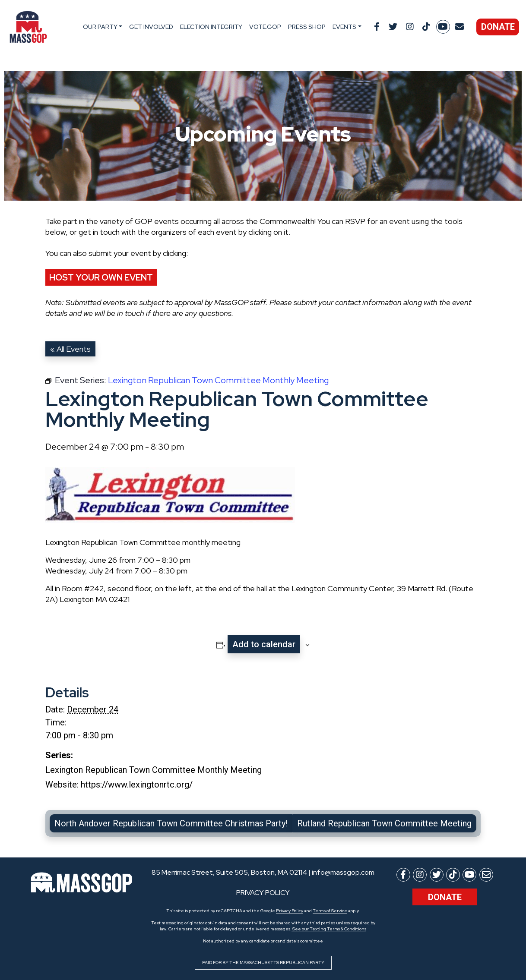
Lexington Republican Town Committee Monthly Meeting (154, 770)
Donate (498, 27)
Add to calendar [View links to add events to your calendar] (264, 644)
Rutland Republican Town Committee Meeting (384, 823)
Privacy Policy (290, 911)
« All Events (70, 349)
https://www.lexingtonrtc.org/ (137, 785)
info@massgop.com (343, 872)
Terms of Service (330, 911)
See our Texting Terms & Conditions (329, 929)
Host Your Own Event (101, 277)
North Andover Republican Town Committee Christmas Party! (171, 823)
